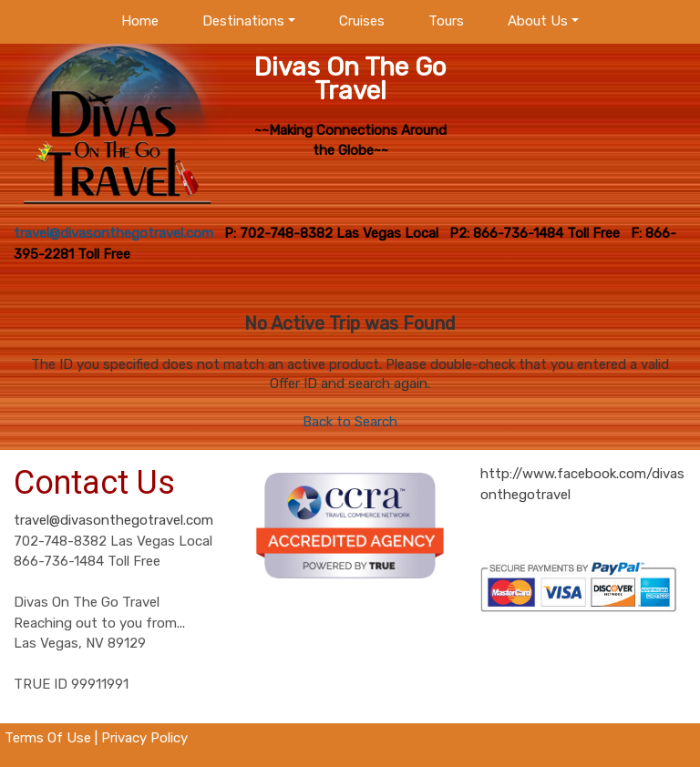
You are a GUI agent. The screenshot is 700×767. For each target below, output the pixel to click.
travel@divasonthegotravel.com (113, 520)
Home (140, 21)
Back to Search (350, 422)
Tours (446, 21)
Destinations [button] (243, 21)
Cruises (362, 21)
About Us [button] (538, 21)
